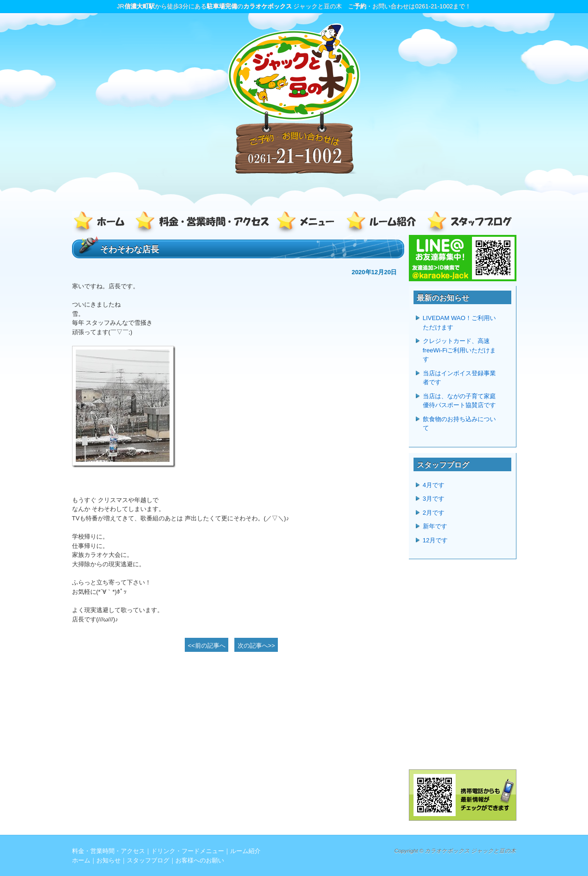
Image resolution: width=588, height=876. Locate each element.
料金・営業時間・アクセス (203, 223)
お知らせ (109, 860)
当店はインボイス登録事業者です (459, 378)
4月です (434, 485)
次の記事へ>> (256, 646)
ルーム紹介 (383, 223)
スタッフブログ (467, 223)
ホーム (102, 223)
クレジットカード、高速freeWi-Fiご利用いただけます (460, 350)
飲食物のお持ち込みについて (459, 424)
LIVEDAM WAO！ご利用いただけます (459, 323)
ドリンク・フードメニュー (308, 223)
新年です (435, 526)
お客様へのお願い (200, 860)
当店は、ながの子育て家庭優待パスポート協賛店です (459, 401)
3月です (434, 499)
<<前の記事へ (207, 646)
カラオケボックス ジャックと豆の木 (470, 850)
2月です (434, 513)
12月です (435, 540)
